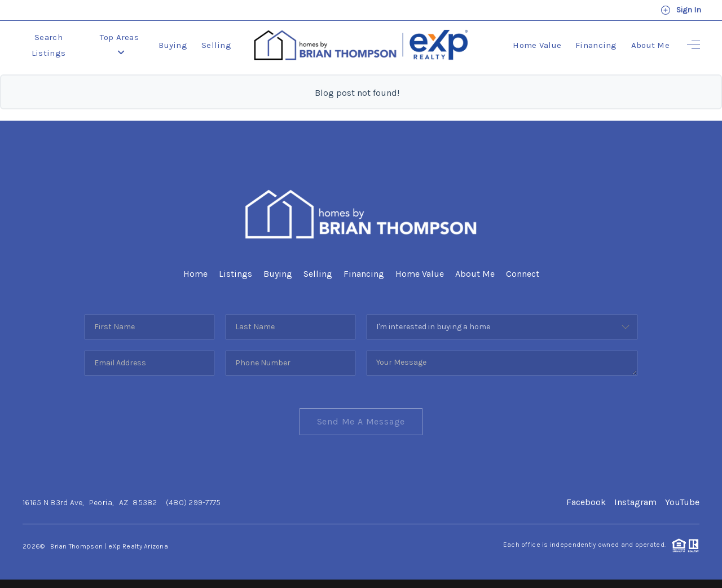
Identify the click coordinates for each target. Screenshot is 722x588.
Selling (216, 45)
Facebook (586, 502)
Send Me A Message (361, 421)
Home (195, 274)
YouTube (682, 502)
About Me (650, 45)
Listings (235, 274)
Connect (523, 274)
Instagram (635, 502)
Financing (596, 45)
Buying (173, 45)
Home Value (537, 45)
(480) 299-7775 (193, 503)
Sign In (681, 10)
